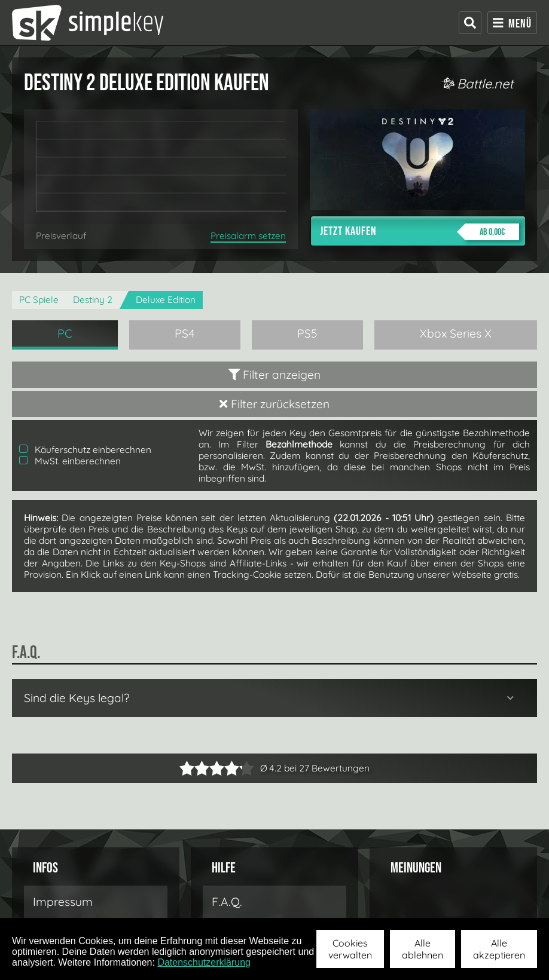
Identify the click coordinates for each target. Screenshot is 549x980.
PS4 (185, 333)
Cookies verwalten (350, 949)
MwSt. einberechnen (70, 461)
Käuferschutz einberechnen (85, 450)
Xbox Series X (456, 333)
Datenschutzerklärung (204, 962)
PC (65, 333)
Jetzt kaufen (420, 232)
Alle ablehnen (423, 949)
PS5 (307, 333)
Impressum (63, 902)
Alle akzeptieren (499, 949)
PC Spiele (39, 300)
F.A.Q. (227, 902)
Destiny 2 (93, 300)
